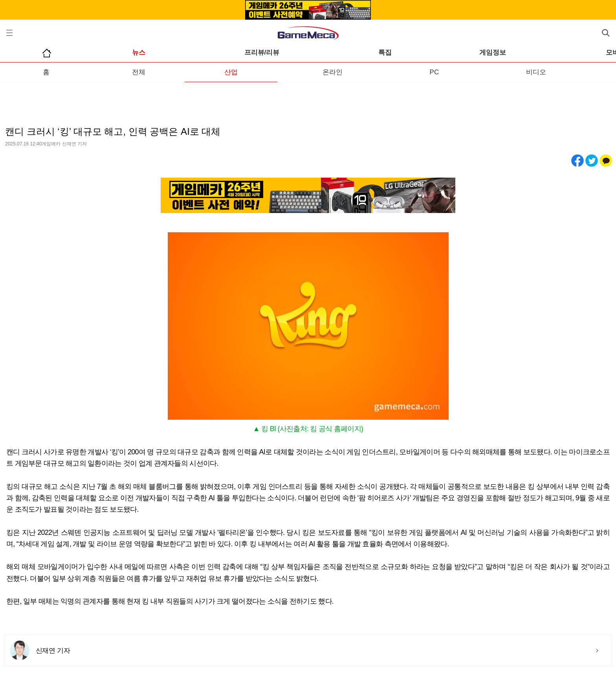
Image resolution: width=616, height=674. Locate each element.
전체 (139, 72)
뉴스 (139, 52)
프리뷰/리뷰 (262, 52)
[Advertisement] (308, 98)
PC (434, 72)
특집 (385, 52)
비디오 (536, 72)
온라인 (333, 72)
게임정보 (493, 52)
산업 (231, 72)
